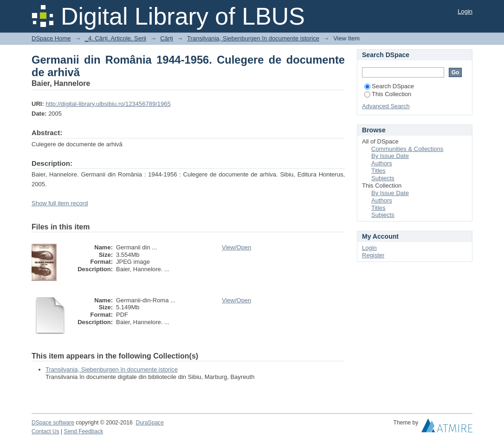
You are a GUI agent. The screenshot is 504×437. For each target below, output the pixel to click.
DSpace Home (51, 38)
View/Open (236, 247)
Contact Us (45, 431)
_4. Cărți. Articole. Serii (116, 38)
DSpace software (53, 423)
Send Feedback (84, 431)
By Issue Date (390, 156)
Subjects (383, 178)
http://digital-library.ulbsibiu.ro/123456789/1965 (108, 104)
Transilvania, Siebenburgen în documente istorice (253, 38)
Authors (382, 163)
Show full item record (60, 203)
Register (373, 255)
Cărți (166, 38)
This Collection (388, 94)
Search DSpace (389, 86)
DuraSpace (149, 423)
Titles (378, 171)
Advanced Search (386, 106)
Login (465, 11)
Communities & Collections (407, 149)
